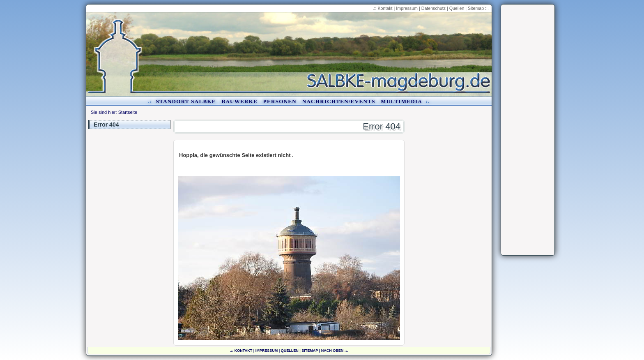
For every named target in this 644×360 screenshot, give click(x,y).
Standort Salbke (186, 101)
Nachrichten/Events (339, 101)
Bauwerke (239, 101)
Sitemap (476, 8)
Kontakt (385, 8)
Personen (280, 101)
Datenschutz (434, 8)
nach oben (332, 351)
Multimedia (401, 101)
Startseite (128, 112)
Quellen (457, 8)
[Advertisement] (528, 130)
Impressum (407, 8)
